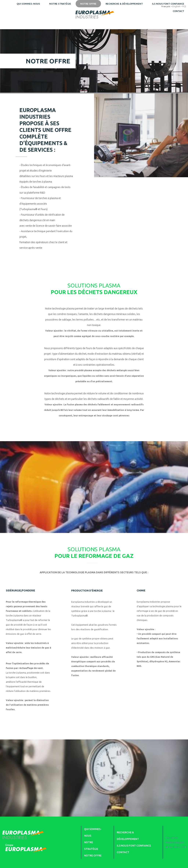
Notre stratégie (60, 4)
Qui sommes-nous (28, 4)
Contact (123, 852)
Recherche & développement (124, 4)
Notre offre (88, 4)
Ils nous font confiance (134, 846)
